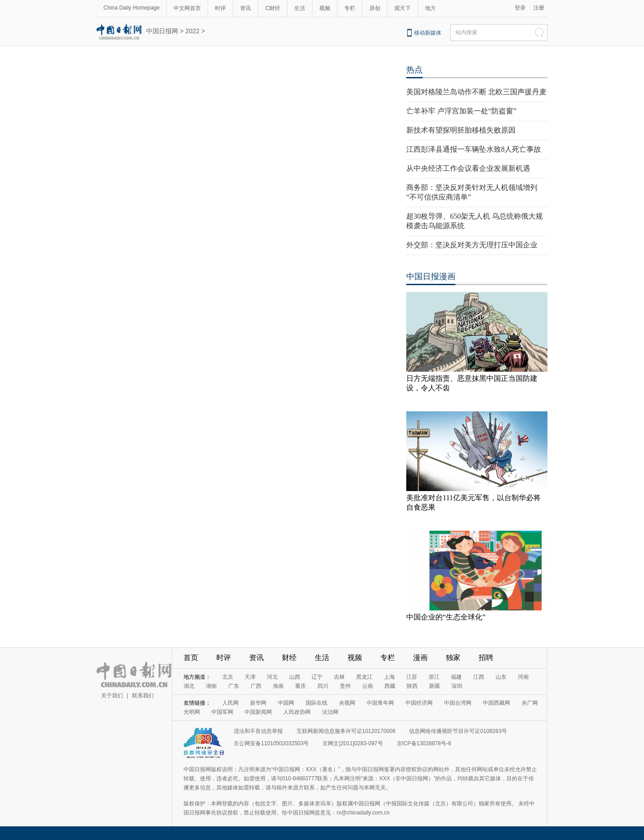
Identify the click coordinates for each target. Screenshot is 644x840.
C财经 (273, 8)
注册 (539, 8)
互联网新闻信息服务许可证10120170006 (346, 731)
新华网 (258, 703)
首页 (191, 658)
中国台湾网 (458, 703)
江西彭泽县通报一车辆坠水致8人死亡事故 (474, 149)
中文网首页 (187, 8)
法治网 (330, 712)
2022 (192, 31)
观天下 (403, 8)
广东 (234, 686)
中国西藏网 (496, 703)
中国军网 (222, 712)
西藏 (390, 686)
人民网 (230, 703)
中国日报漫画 (431, 277)
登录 (520, 8)
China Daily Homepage (131, 8)
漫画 (420, 658)
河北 (272, 677)
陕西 (412, 686)
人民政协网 (297, 712)
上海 (389, 677)
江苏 (412, 677)
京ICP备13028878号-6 (424, 743)
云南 (368, 686)
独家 (453, 658)
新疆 (434, 686)
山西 (295, 677)
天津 (250, 677)
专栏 (350, 8)
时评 (220, 8)
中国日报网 (162, 31)
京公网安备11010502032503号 (271, 743)
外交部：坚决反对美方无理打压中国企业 (472, 245)
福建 (456, 677)
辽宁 (317, 677)
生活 (300, 8)
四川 (323, 686)
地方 (430, 8)
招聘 (486, 658)
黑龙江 (364, 677)
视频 (325, 8)
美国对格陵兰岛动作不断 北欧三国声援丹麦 (476, 92)
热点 (414, 70)
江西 (479, 677)
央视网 (347, 703)
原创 (375, 8)
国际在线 (317, 703)
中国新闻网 (258, 712)
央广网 (530, 703)
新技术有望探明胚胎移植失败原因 (461, 130)
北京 (228, 677)
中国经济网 (419, 703)
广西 (256, 686)
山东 (501, 677)
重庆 (301, 686)
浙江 (434, 677)
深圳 (457, 686)
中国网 (286, 703)
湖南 (211, 686)
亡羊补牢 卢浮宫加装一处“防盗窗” (461, 111)
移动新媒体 (428, 33)
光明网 (192, 712)
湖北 (189, 686)
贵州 (345, 686)
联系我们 (143, 696)
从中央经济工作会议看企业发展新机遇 (468, 168)
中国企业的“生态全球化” (446, 617)
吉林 (339, 677)
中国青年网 (380, 703)
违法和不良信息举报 (258, 731)
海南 (278, 686)
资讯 (245, 8)
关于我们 (112, 696)
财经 (289, 658)
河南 (523, 677)
